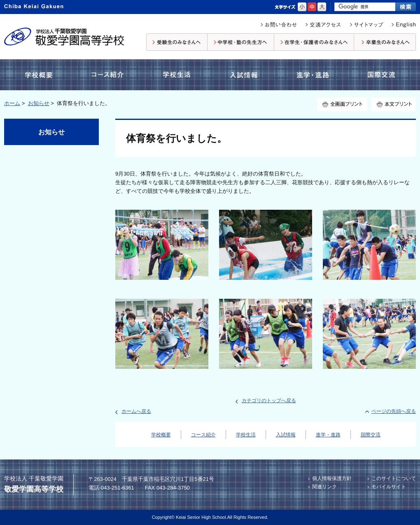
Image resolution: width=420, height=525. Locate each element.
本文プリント (394, 104)
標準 (312, 7)
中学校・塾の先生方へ (241, 42)
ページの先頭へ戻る (394, 411)
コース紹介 (109, 75)
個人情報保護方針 (332, 478)
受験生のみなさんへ (177, 42)
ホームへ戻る (136, 411)
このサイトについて (394, 478)
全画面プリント (342, 104)
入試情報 (245, 75)
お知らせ (39, 103)
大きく (322, 7)
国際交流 (380, 75)
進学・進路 (313, 75)
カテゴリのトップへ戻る (269, 401)
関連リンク (324, 487)
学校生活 (175, 75)
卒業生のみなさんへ (385, 42)
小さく (302, 7)
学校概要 (41, 75)
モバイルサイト (389, 487)
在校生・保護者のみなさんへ (314, 42)
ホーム (12, 103)
